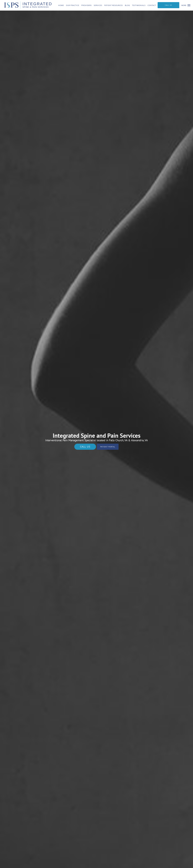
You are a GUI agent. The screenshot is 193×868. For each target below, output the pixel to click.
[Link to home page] (26, 5)
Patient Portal (108, 447)
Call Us (85, 447)
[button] (189, 5)
